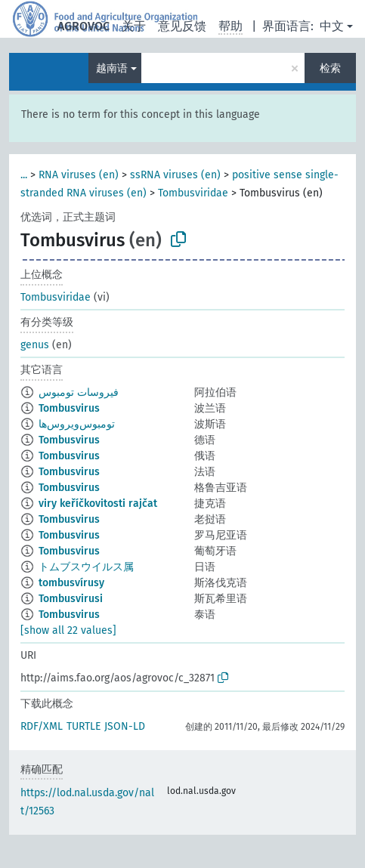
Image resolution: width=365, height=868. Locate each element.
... (24, 175)
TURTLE (84, 726)
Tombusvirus (69, 408)
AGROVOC (84, 26)
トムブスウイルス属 (86, 567)
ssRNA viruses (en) (175, 175)
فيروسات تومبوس (79, 392)
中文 (332, 26)
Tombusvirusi (71, 599)
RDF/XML (42, 726)
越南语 (112, 68)
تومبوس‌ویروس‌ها (77, 424)
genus (35, 345)
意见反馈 (182, 26)
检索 (330, 68)
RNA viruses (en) (79, 175)
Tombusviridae (193, 193)
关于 (134, 26)
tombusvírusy (71, 583)
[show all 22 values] (68, 630)
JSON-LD (125, 726)
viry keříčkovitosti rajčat (98, 504)
